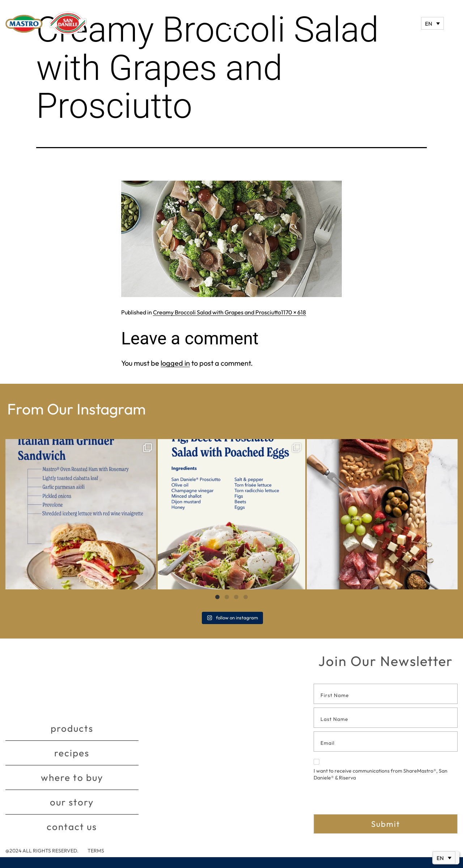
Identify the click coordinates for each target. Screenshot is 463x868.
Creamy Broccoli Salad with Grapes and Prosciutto (217, 312)
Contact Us (72, 827)
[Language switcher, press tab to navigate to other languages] (432, 23)
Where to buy (72, 777)
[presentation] (369, 800)
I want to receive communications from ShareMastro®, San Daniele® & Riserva (381, 770)
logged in (175, 363)
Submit (386, 824)
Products (72, 728)
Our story (72, 802)
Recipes (72, 753)
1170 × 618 (294, 312)
